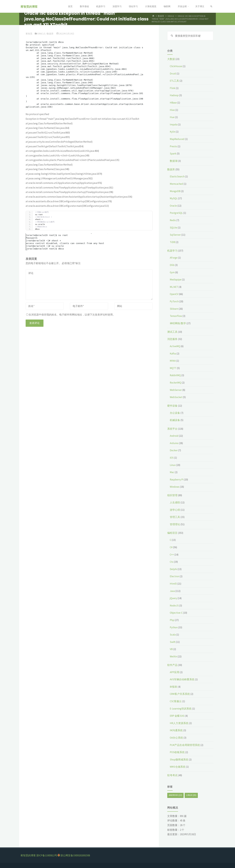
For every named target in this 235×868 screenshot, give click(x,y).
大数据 (171, 59)
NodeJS (174, 606)
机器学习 (172, 251)
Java (172, 591)
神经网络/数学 (178, 323)
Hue (172, 117)
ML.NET (174, 287)
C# (171, 547)
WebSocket (176, 397)
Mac (172, 472)
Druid (173, 74)
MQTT (173, 368)
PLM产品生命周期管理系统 (185, 745)
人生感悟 (175, 502)
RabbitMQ (175, 375)
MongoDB (175, 191)
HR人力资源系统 (179, 723)
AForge (174, 258)
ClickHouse (176, 66)
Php (172, 620)
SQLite (173, 228)
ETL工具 (174, 81)
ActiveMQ (175, 346)
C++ (172, 555)
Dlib (172, 265)
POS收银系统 (177, 752)
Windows (175, 487)
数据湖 (174, 161)
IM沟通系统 (176, 730)
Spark (173, 154)
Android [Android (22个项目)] (175, 795)
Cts (172, 562)
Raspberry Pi (177, 480)
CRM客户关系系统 (180, 694)
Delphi (173, 569)
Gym (172, 272)
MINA (173, 361)
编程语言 (172, 533)
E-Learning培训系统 (181, 709)
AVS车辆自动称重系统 (182, 679)
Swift (173, 642)
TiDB (172, 242)
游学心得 (175, 510)
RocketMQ (176, 383)
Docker (174, 450)
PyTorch (174, 301)
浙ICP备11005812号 (47, 855)
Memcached (176, 184)
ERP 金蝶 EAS (177, 716)
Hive (172, 110)
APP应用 (175, 672)
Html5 (173, 584)
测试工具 (172, 332)
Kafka (173, 354)
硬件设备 (172, 406)
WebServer (176, 390)
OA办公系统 (176, 738)
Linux (173, 465)
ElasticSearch (177, 176)
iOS (172, 458)
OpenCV (174, 294)
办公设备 (175, 413)
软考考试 (172, 775)
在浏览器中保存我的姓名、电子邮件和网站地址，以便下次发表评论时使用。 (71, 315)
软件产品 (172, 665)
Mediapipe (176, 280)
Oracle (41, 34)
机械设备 (175, 420)
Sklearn (174, 309)
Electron (174, 576)
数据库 (50, 34)
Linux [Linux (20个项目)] (191, 795)
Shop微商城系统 (179, 760)
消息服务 (172, 339)
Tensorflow (176, 316)
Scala (173, 635)
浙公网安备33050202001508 (75, 855)
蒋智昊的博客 (29, 7)
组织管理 (172, 495)
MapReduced (177, 139)
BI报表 (173, 687)
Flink (173, 88)
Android (174, 436)
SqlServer (175, 235)
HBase (173, 103)
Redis (173, 220)
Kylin (173, 132)
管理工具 (175, 517)
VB (171, 649)
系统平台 (172, 429)
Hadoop (174, 95)
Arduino (174, 443)
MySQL (174, 198)
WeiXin (173, 656)
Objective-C (176, 613)
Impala (174, 124)
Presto (173, 146)
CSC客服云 (176, 701)
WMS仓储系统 (178, 767)
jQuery (173, 598)
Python (174, 627)
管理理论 (175, 524)
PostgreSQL (176, 213)
